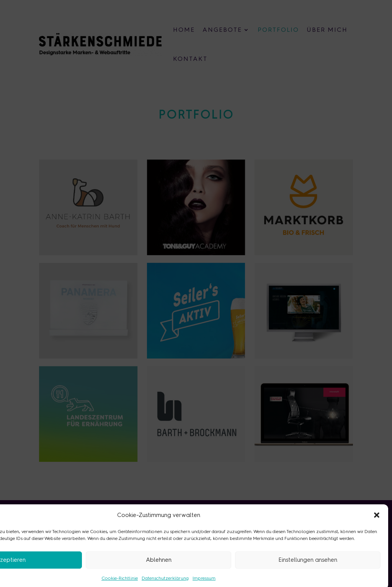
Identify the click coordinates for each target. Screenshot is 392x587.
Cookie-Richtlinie (120, 584)
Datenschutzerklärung (165, 584)
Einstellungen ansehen (308, 566)
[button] (377, 521)
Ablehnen (159, 566)
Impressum (204, 584)
